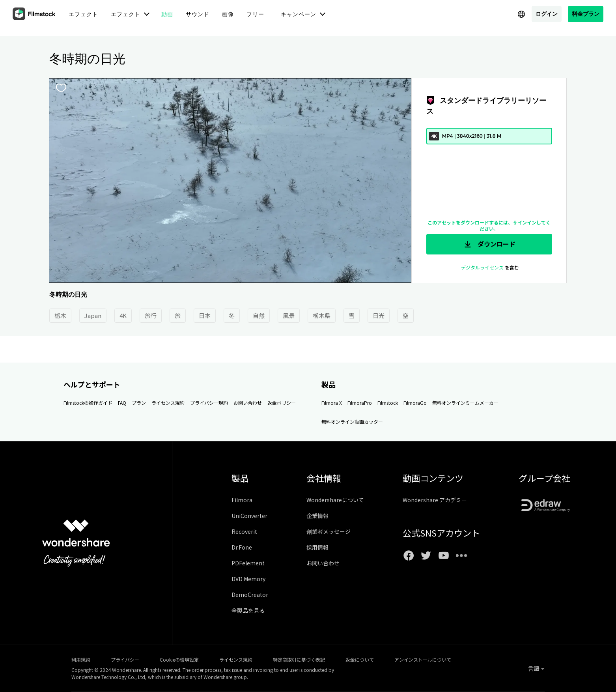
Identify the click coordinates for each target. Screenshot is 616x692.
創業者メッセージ (329, 531)
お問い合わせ (248, 403)
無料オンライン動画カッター (352, 422)
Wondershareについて (335, 500)
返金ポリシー (282, 403)
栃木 (60, 315)
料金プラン (586, 14)
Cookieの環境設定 (179, 659)
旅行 (151, 315)
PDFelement (248, 563)
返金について (360, 659)
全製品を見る (248, 610)
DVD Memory (248, 579)
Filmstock (388, 403)
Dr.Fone (242, 547)
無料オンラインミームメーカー (465, 403)
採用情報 (317, 547)
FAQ (122, 403)
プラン (139, 403)
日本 (205, 315)
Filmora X (332, 403)
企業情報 (317, 516)
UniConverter (249, 516)
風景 (289, 315)
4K (123, 315)
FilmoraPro (360, 403)
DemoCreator (250, 595)
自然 (259, 315)
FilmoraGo (415, 403)
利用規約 (81, 659)
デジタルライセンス (482, 267)
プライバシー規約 (209, 403)
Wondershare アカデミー (435, 500)
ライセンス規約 (168, 403)
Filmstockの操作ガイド (88, 403)
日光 (379, 315)
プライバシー (125, 659)
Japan (93, 315)
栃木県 (322, 315)
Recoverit (244, 531)
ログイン (547, 14)
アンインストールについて (423, 659)
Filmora (242, 500)
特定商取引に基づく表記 (299, 659)
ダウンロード (489, 244)
